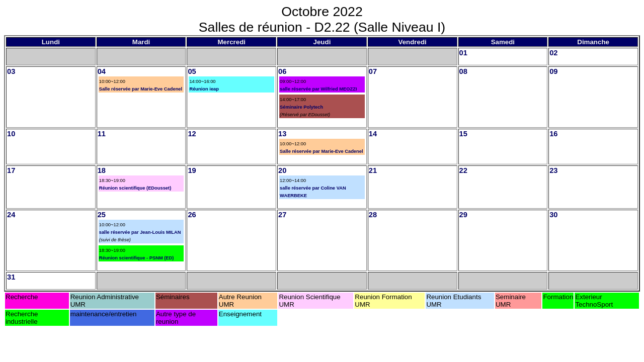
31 (11, 277)
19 (192, 170)
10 (11, 134)
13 (282, 134)
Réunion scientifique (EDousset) (135, 188)
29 (463, 215)
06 (282, 71)
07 (373, 71)
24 (11, 215)
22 (463, 170)
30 (553, 215)
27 (282, 215)
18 (102, 170)
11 (102, 134)
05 (192, 71)
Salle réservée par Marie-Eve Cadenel (141, 89)
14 (373, 134)
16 (553, 134)
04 (102, 71)
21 (373, 170)
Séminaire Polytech (301, 107)
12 (192, 134)
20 (282, 170)
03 (11, 71)
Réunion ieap (204, 89)
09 (553, 71)
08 (463, 71)
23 (553, 170)
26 (192, 215)
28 (373, 215)
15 (463, 134)
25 (102, 215)
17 (11, 170)
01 (463, 53)
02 (553, 53)
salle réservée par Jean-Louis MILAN (140, 232)
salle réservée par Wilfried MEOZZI (318, 89)
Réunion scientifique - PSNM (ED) (137, 258)
